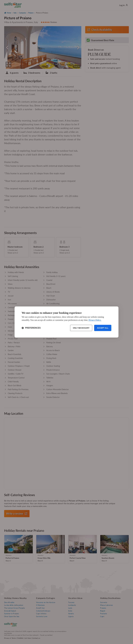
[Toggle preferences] (31, 328)
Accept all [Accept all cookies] (103, 328)
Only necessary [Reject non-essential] (81, 328)
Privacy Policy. (95, 320)
